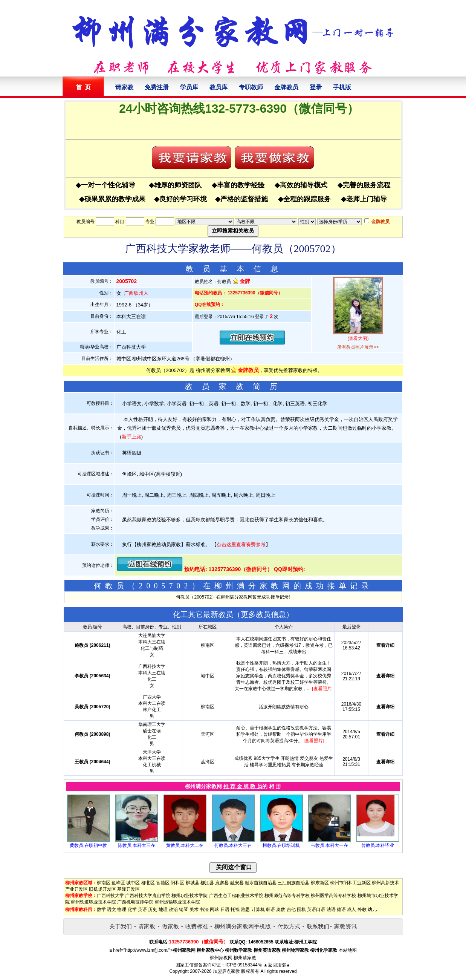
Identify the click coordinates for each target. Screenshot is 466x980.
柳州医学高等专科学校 (333, 896)
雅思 (245, 910)
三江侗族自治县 (293, 883)
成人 (351, 910)
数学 (101, 910)
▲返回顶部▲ (277, 965)
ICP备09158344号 (244, 965)
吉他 (291, 910)
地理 (163, 910)
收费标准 (197, 926)
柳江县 (207, 883)
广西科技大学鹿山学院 (148, 896)
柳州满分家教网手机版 (243, 926)
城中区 (133, 883)
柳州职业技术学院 (189, 896)
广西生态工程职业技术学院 (236, 896)
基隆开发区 (128, 889)
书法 (204, 910)
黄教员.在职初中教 (88, 845)
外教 (362, 910)
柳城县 (193, 883)
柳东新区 (320, 883)
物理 (122, 910)
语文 (112, 910)
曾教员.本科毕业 (378, 845)
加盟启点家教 (226, 971)
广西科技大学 (110, 896)
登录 (316, 87)
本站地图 (348, 950)
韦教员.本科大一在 (329, 845)
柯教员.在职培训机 (281, 845)
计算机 (258, 910)
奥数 (281, 910)
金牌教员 (286, 87)
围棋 (301, 910)
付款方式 (289, 926)
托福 (235, 910)
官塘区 (163, 883)
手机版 (342, 87)
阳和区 (177, 883)
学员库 (189, 87)
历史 (153, 910)
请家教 (124, 87)
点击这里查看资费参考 (241, 544)
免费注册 (157, 87)
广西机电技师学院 (135, 902)
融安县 (237, 883)
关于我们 (121, 926)
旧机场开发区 (102, 889)
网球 (214, 910)
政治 (173, 910)
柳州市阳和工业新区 (350, 883)
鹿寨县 (222, 883)
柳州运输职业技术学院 (177, 902)
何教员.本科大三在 (233, 845)
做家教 (170, 926)
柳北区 (148, 883)
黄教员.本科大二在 (185, 845)
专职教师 (251, 87)
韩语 (270, 910)
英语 (142, 910)
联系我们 (318, 926)
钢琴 (183, 910)
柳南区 (104, 883)
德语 (341, 910)
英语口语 (316, 910)
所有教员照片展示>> (358, 347)
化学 (132, 910)
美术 (194, 910)
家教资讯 (345, 926)
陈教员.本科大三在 (137, 845)
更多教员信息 (263, 614)
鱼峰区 (118, 883)
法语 (331, 910)
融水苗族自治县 (261, 883)
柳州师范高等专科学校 (287, 896)
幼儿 (372, 910)
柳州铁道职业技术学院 (93, 902)
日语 (225, 910)
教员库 (218, 87)
